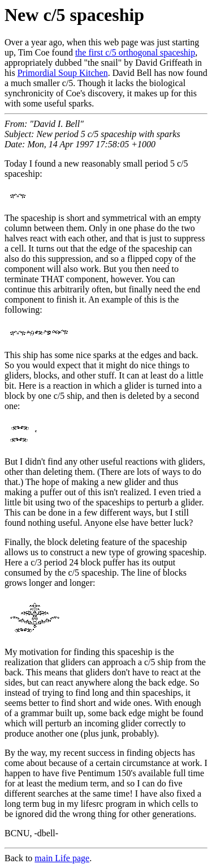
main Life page (62, 858)
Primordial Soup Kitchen (63, 73)
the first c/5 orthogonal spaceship (135, 52)
